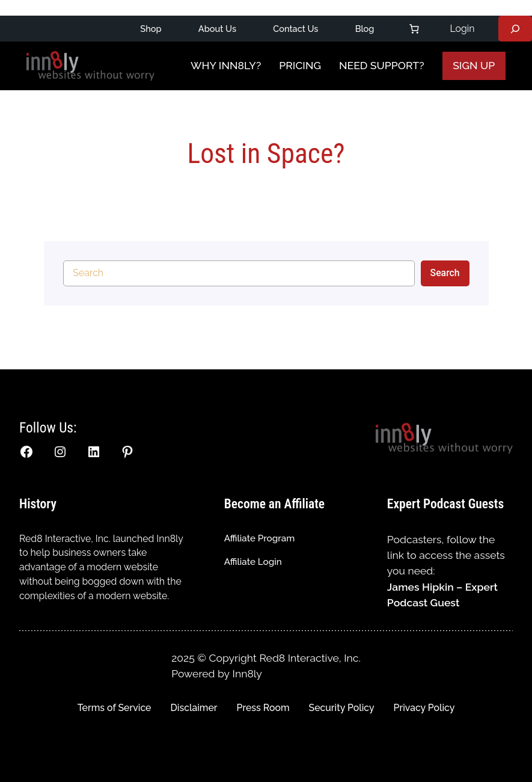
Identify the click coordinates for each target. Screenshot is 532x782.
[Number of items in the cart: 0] (414, 29)
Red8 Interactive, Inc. (65, 539)
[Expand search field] (515, 29)
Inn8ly (247, 673)
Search (445, 273)
